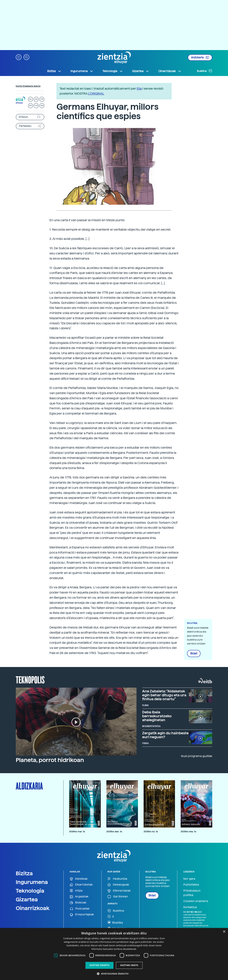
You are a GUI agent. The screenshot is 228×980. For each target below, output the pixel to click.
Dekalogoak (118, 885)
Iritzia (76, 891)
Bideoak (78, 903)
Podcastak (80, 909)
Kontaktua (190, 907)
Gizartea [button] (141, 71)
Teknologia (30, 891)
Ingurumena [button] (82, 71)
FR (42, 99)
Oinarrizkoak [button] (170, 71)
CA (36, 106)
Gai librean (118, 897)
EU (30, 99)
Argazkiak (79, 897)
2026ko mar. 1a (77, 831)
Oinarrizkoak (33, 908)
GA (42, 106)
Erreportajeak (82, 915)
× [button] (224, 932)
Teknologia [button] (113, 71)
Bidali (194, 654)
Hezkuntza (117, 879)
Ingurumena (32, 882)
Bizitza (24, 873)
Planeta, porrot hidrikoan (50, 760)
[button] (19, 57)
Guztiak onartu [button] (99, 965)
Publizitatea (191, 885)
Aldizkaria (200, 58)
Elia (139, 89)
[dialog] (114, 954)
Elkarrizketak (81, 885)
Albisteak (79, 879)
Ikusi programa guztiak (197, 756)
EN (30, 106)
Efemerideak (119, 891)
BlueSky (115, 922)
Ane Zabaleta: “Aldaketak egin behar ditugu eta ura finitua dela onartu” (164, 695)
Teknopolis (30, 679)
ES (36, 99)
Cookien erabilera (196, 901)
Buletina (205, 71)
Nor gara (189, 879)
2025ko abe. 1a (114, 831)
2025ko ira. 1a (151, 831)
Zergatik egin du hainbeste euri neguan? (165, 735)
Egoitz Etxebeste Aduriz (28, 86)
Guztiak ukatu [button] (129, 965)
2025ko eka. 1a (188, 831)
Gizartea (27, 899)
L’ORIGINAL (96, 93)
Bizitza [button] (54, 71)
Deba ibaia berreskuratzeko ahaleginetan (157, 716)
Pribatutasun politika (192, 893)
